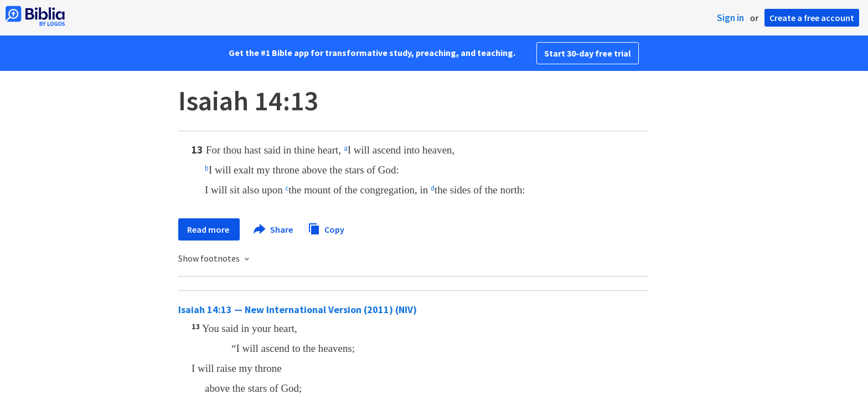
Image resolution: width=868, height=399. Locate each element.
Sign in (730, 18)
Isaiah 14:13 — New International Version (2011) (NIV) (298, 310)
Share (274, 229)
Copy (326, 228)
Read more (209, 229)
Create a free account (812, 18)
